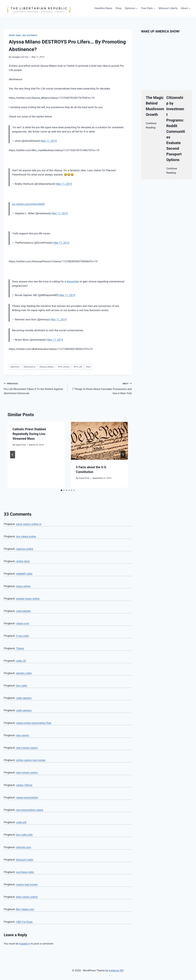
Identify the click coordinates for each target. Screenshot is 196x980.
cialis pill (21, 822)
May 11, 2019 (49, 141)
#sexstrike (73, 281)
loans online (23, 586)
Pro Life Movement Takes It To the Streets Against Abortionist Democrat (34, 388)
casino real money (27, 884)
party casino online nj (29, 524)
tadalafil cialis (24, 574)
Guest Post (21, 445)
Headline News (103, 8)
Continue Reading (151, 125)
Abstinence (29, 367)
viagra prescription (27, 797)
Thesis (20, 648)
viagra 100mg (24, 785)
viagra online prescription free (34, 723)
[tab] (61, 490)
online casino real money (31, 760)
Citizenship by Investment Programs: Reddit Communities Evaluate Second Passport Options (176, 129)
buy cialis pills (24, 835)
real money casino (27, 748)
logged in (25, 944)
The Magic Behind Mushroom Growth (155, 106)
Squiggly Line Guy (20, 57)
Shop (118, 8)
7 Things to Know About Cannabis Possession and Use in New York (101, 388)
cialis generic (24, 698)
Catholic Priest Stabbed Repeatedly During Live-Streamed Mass (29, 434)
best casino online (27, 897)
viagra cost (23, 623)
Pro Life (78, 367)
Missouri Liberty (168, 8)
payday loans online (28, 599)
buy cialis (22, 686)
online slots (23, 561)
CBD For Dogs (24, 922)
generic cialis (24, 673)
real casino (22, 735)
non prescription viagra (30, 810)
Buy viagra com (25, 909)
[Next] (123, 455)
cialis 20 (21, 661)
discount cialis (25, 860)
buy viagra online (26, 536)
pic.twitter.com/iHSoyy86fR (28, 204)
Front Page (15, 35)
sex (88, 367)
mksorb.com (23, 847)
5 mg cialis (22, 636)
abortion (15, 367)
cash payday (23, 611)
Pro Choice (64, 367)
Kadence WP (116, 970)
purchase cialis (25, 872)
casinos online (25, 549)
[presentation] (99, 441)
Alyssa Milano (47, 367)
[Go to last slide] (13, 455)
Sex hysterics (30, 35)
